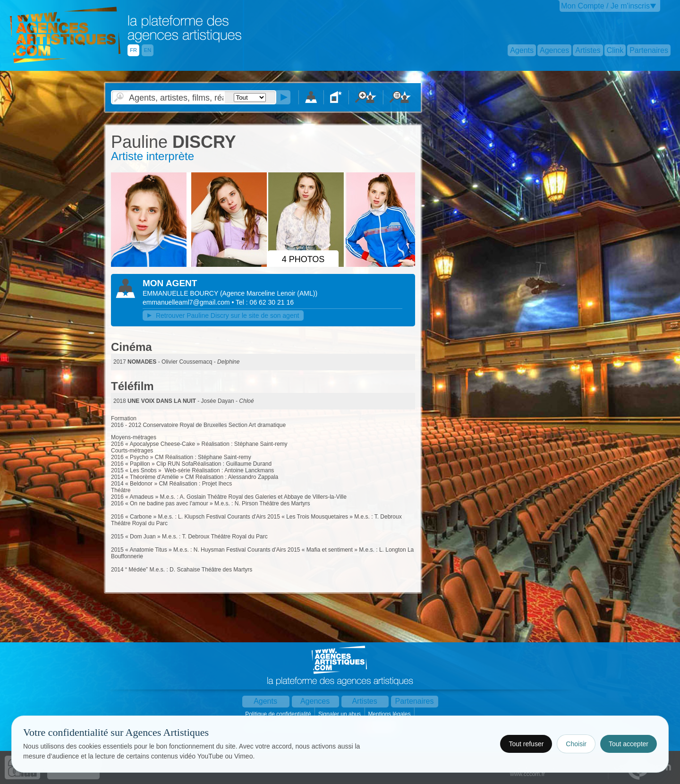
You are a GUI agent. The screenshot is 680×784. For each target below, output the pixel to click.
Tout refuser (526, 744)
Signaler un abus (340, 714)
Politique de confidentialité (279, 714)
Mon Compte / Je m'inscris (605, 6)
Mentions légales (390, 714)
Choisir (576, 744)
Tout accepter (629, 744)
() (269, 293)
